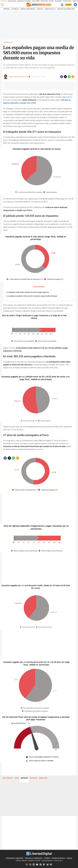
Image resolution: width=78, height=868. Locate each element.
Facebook (27, 864)
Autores (69, 858)
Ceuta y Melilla (36, 1)
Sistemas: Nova (58, 861)
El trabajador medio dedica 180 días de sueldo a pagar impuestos (28, 292)
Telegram (47, 864)
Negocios (40, 9)
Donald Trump (44, 1)
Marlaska (51, 1)
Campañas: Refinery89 (21, 861)
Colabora (68, 5)
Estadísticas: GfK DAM (34, 861)
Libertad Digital (39, 854)
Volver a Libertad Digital (62, 5)
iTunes (51, 864)
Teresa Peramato (12, 1)
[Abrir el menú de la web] (13, 5)
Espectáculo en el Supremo (24, 1)
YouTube (37, 864)
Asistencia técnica (58, 858)
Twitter (30, 864)
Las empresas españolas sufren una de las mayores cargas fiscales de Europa (32, 296)
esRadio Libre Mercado (28, 9)
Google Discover (41, 864)
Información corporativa (14, 858)
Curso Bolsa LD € (50, 9)
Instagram (34, 864)
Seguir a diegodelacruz (29, 77)
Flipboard (44, 864)
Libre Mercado (8, 42)
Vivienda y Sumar (67, 1)
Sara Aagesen (58, 1)
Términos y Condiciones (34, 858)
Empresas (7, 9)
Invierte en (15, 9)
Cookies (47, 858)
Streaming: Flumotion (47, 861)
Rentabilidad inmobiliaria (66, 9)
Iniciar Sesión (75, 5)
